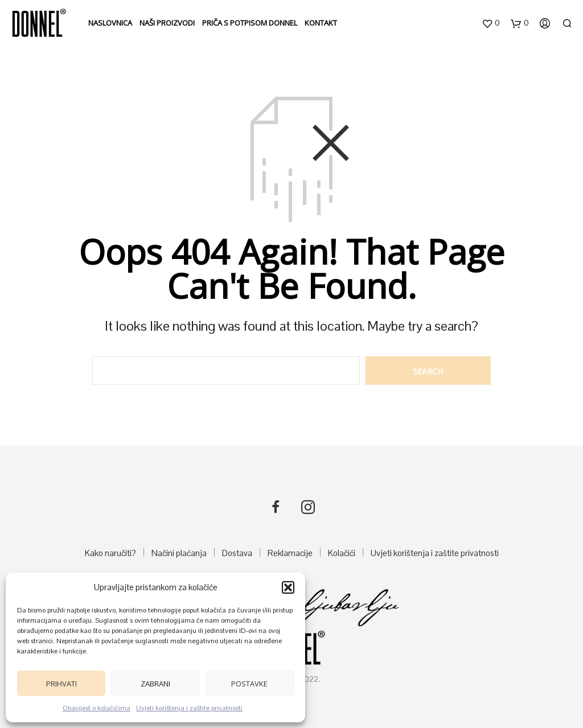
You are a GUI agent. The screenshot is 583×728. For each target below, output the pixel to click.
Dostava (237, 553)
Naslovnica (110, 23)
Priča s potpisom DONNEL (250, 23)
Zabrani (155, 684)
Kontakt (321, 23)
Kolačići (342, 553)
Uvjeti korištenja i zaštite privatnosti (189, 708)
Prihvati (61, 684)
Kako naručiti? (110, 553)
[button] (288, 587)
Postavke (249, 684)
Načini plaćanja (179, 553)
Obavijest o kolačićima (97, 708)
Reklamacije (290, 553)
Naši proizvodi (167, 23)
